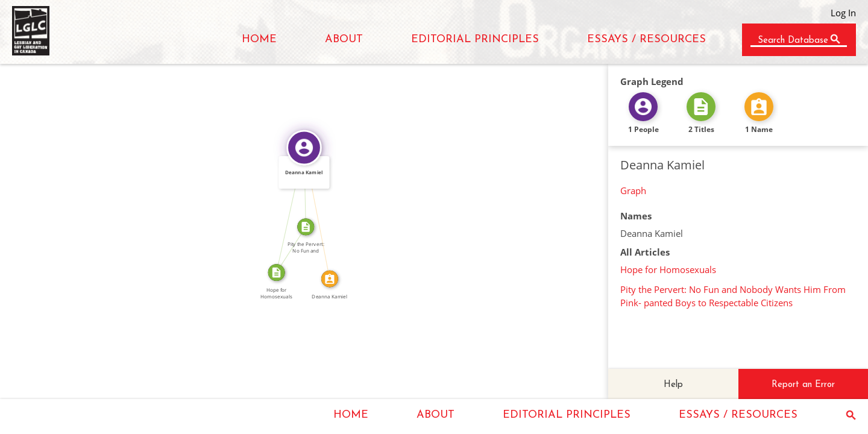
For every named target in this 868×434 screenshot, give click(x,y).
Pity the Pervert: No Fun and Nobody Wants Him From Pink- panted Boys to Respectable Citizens (733, 296)
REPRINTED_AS (287, 247)
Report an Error (803, 385)
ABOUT (344, 39)
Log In (843, 13)
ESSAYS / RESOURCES (646, 39)
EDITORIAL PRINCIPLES (475, 39)
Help (673, 385)
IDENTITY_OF (322, 212)
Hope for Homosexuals (668, 269)
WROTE (286, 209)
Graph (633, 190)
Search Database (793, 41)
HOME (259, 39)
